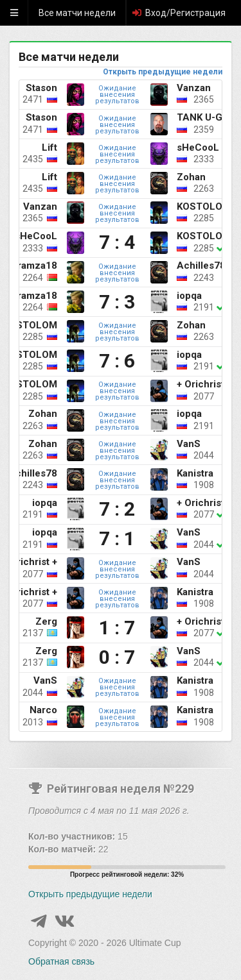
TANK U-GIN (204, 117)
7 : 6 (117, 361)
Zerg (46, 621)
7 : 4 (117, 242)
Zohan (191, 177)
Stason (41, 88)
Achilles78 (201, 266)
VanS (189, 444)
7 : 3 (117, 302)
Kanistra (195, 473)
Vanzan (194, 88)
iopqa (189, 296)
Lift (49, 148)
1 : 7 (117, 628)
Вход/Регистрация (178, 13)
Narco (43, 710)
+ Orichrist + (204, 384)
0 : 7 (117, 657)
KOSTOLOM (204, 207)
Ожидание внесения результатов (117, 95)
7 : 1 (117, 539)
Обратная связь (61, 961)
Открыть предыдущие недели (163, 72)
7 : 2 (117, 509)
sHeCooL (198, 148)
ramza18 (37, 266)
